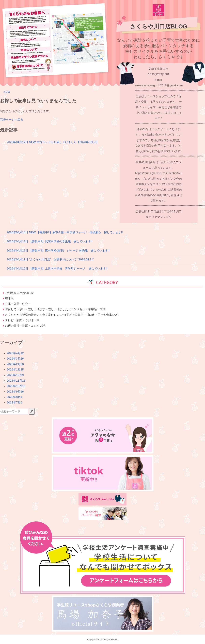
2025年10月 (16, 386)
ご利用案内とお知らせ (19, 293)
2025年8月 (14, 397)
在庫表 (9, 298)
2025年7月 (14, 402)
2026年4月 (15, 353)
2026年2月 (15, 364)
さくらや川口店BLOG (159, 26)
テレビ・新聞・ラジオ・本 (22, 320)
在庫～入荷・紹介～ (18, 304)
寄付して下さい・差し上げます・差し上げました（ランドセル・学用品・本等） (57, 309)
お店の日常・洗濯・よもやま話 (25, 326)
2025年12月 (15, 375)
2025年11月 (16, 381)
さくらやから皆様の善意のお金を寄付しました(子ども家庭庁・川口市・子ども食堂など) (62, 315)
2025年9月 (15, 392)
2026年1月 (15, 369)
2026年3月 (15, 359)
